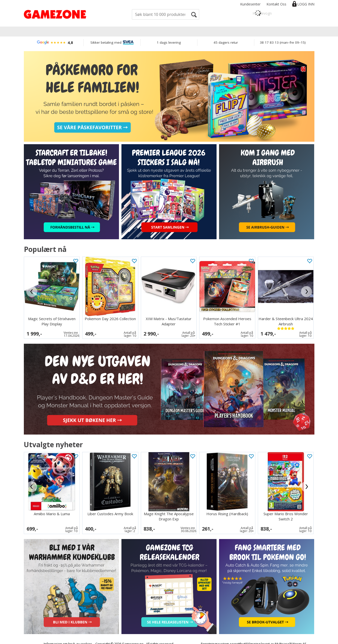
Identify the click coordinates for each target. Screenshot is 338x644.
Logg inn (306, 4)
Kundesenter (250, 4)
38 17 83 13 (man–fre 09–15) (283, 42)
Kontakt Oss (276, 4)
